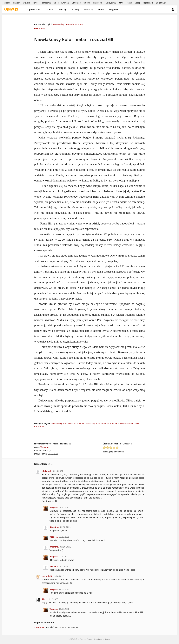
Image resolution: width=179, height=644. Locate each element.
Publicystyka (110, 3)
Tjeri (44, 599)
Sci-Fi (56, 3)
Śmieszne (76, 3)
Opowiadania (34, 10)
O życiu (26, 3)
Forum (101, 10)
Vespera (44, 447)
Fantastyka (46, 3)
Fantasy (17, 3)
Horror (35, 3)
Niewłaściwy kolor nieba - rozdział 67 (68, 424)
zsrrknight (47, 576)
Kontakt (108, 639)
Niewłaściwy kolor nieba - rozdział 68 (101, 424)
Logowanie (161, 3)
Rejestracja (148, 3)
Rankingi (63, 10)
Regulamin (98, 639)
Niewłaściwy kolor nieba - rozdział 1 (69, 24)
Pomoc (89, 639)
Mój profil (114, 10)
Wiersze (49, 10)
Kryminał (65, 3)
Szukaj (75, 10)
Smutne (87, 3)
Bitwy (121, 3)
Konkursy (88, 10)
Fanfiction (97, 3)
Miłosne (7, 3)
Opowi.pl (11, 9)
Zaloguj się (39, 627)
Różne (129, 3)
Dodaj (137, 3)
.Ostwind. (47, 471)
